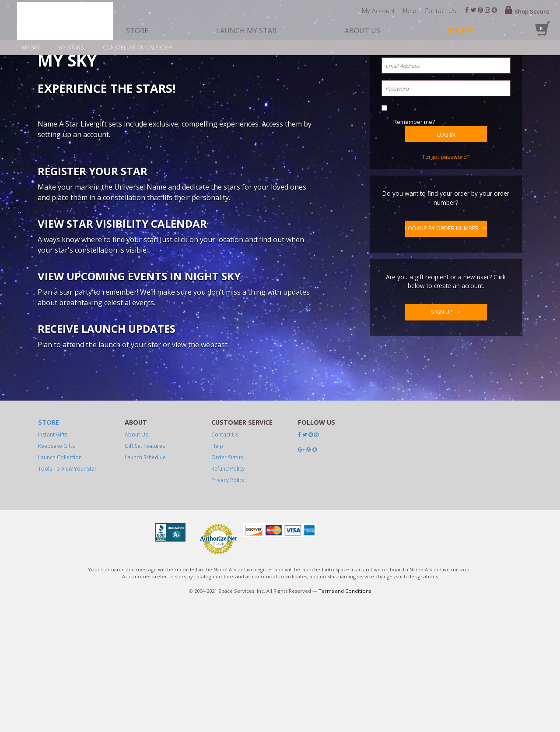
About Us (136, 692)
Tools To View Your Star (67, 727)
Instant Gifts (53, 692)
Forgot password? (446, 306)
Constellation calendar (138, 48)
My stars (71, 48)
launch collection (60, 715)
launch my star (246, 31)
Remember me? (414, 271)
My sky (31, 48)
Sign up (442, 461)
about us (362, 31)
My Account (378, 11)
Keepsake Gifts (56, 704)
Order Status (227, 715)
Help (410, 11)
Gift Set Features (145, 704)
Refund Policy (228, 727)
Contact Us (440, 11)
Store (49, 681)
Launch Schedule (145, 715)
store (137, 31)
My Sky (461, 31)
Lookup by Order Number (442, 377)
